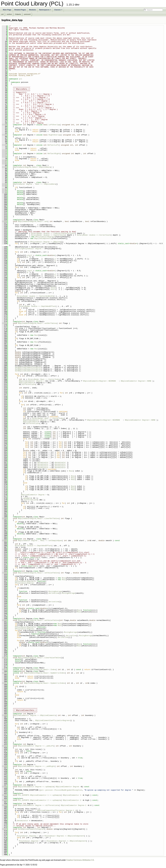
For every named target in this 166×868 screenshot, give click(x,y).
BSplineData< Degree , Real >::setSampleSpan (40, 541)
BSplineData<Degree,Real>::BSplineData (32, 167)
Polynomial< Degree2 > (30, 841)
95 (5, 186)
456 (5, 800)
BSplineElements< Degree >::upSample (36, 787)
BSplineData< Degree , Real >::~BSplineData (34, 184)
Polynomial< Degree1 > (28, 836)
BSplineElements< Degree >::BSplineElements (34, 715)
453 (5, 795)
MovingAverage (55, 591)
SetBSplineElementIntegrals (28, 367)
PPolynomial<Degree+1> (26, 581)
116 (5, 221)
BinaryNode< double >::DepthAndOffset (37, 306)
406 (5, 715)
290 (5, 518)
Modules (33, 10)
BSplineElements (27, 383)
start (30, 255)
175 (5, 323)
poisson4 (27, 14)
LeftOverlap (54, 125)
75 (5, 152)
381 (5, 673)
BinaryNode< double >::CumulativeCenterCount (53, 233)
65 (5, 135)
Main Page (7, 10)
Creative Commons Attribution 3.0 (80, 860)
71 (5, 145)
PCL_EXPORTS (24, 795)
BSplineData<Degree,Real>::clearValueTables (39, 658)
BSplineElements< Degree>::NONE (136, 381)
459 (5, 805)
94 (5, 184)
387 (5, 683)
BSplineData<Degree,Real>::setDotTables (37, 323)
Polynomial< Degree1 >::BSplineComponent (64, 836)
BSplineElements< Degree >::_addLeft (36, 746)
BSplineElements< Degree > (32, 381)
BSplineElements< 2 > (73, 800)
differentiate (29, 384)
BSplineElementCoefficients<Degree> (53, 720)
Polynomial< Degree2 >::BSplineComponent (66, 841)
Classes (58, 10)
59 (5, 125)
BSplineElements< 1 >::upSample (46, 795)
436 (5, 766)
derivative (54, 593)
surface (9, 14)
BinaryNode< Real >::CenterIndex (44, 379)
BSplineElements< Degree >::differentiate (38, 805)
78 (5, 157)
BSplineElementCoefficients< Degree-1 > (57, 810)
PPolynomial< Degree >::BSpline (46, 242)
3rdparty (18, 14)
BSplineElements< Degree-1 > (75, 805)
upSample (27, 498)
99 (5, 193)
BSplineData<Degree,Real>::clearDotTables (38, 518)
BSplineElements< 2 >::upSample (46, 800)
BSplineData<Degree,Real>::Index (40, 670)
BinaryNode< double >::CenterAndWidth (35, 296)
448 (5, 787)
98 (5, 191)
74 (5, 150)
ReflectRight (54, 154)
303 (5, 541)
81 (5, 162)
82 (5, 164)
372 (5, 658)
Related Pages (20, 10)
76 (5, 154)
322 (5, 573)
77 (5, 155)
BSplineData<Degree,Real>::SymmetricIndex (45, 673)
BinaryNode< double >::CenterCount (48, 235)
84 (5, 167)
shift (53, 288)
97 (5, 189)
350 (5, 620)
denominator (43, 462)
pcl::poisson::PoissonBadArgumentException (61, 790)
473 (5, 829)
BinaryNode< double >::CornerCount (94, 235)
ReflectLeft (53, 145)
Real (36, 335)
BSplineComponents (43, 238)
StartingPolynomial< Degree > (29, 249)
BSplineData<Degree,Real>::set (33, 221)
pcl (2, 14)
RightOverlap (55, 135)
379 (5, 670)
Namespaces (45, 10)
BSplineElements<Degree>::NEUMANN (99, 381)
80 (5, 160)
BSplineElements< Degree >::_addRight (36, 766)
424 (5, 746)
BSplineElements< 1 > (73, 795)
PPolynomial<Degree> (45, 237)
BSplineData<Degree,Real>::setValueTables (38, 573)
